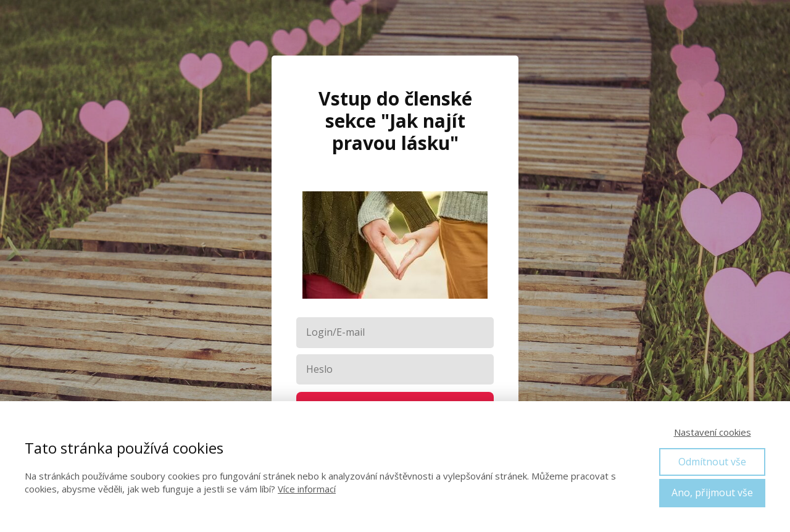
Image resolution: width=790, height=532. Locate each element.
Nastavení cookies (713, 432)
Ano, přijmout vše (712, 493)
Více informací (307, 489)
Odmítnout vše (712, 462)
